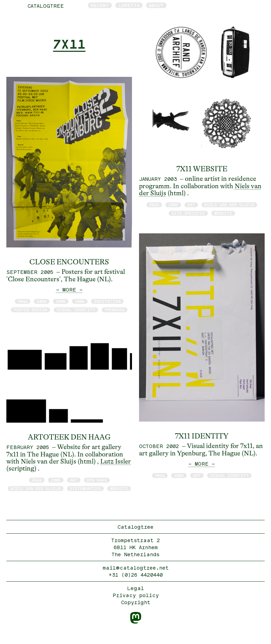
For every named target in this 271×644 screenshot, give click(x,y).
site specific (188, 213)
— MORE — (69, 290)
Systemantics (85, 488)
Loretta (129, 5)
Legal (135, 588)
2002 (179, 475)
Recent (100, 5)
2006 (80, 301)
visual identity (76, 310)
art (74, 480)
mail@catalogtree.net (136, 568)
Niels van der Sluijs (36, 488)
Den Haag (97, 480)
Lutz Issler (116, 461)
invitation (107, 301)
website (119, 488)
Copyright (136, 602)
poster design (31, 310)
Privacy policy (136, 595)
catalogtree (46, 6)
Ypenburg (115, 310)
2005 (61, 301)
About (156, 5)
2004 (42, 301)
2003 (173, 205)
